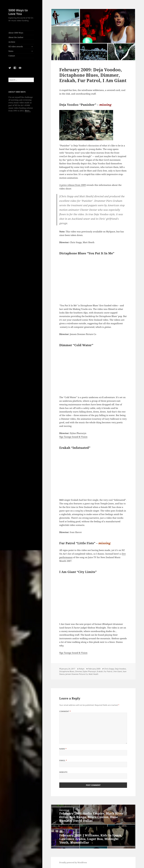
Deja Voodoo (120, 669)
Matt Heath (93, 674)
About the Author (16, 37)
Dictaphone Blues (67, 671)
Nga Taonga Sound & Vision (73, 437)
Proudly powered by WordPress (73, 863)
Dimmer (78, 671)
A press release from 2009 (73, 185)
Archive (12, 42)
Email (63, 760)
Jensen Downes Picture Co (77, 674)
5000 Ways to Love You (18, 12)
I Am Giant (118, 671)
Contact (12, 56)
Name (63, 749)
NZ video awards (16, 47)
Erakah (100, 671)
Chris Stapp (109, 669)
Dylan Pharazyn (89, 671)
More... (28, 111)
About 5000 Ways (16, 33)
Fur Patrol (108, 671)
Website (63, 772)
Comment (65, 711)
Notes (11, 51)
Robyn (82, 669)
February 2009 (94, 669)
